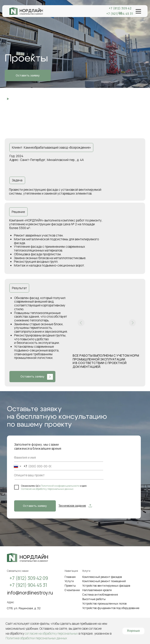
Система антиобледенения (100, 595)
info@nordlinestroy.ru (30, 593)
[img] (26, 11)
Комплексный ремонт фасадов (102, 577)
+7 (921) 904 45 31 (28, 585)
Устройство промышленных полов (104, 604)
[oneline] (54, 475)
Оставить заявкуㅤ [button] (28, 75)
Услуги (69, 581)
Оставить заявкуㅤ (35, 506)
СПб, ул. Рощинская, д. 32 (24, 608)
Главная (70, 577)
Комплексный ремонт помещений (104, 581)
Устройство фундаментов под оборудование (111, 608)
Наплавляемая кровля (97, 590)
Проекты (70, 586)
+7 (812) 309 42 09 (120, 11)
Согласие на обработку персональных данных (47, 489)
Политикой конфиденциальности (60, 486)
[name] (30, 457)
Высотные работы (94, 599)
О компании (72, 590)
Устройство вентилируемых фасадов (106, 586)
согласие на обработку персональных (51, 633)
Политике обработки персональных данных (36, 638)
